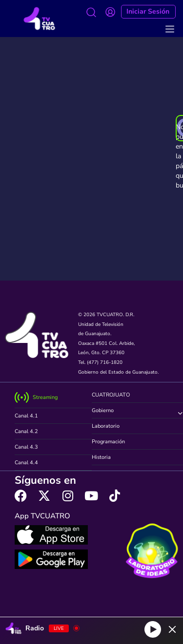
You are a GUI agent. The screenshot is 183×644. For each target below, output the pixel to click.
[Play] (153, 629)
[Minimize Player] (172, 629)
